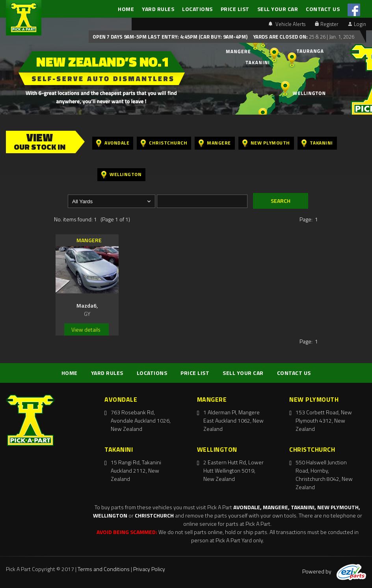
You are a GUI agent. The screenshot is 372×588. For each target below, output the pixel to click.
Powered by (334, 571)
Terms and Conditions (104, 569)
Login (357, 24)
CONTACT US (323, 9)
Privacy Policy (149, 569)
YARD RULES (158, 9)
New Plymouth (266, 143)
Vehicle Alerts (287, 24)
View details (86, 329)
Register (327, 24)
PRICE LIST (235, 9)
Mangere (215, 143)
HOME (126, 9)
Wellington (121, 175)
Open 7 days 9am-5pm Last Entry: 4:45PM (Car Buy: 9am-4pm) (170, 37)
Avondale (113, 143)
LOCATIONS (197, 9)
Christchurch (164, 143)
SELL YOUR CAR (278, 9)
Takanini (317, 143)
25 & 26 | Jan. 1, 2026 (331, 37)
